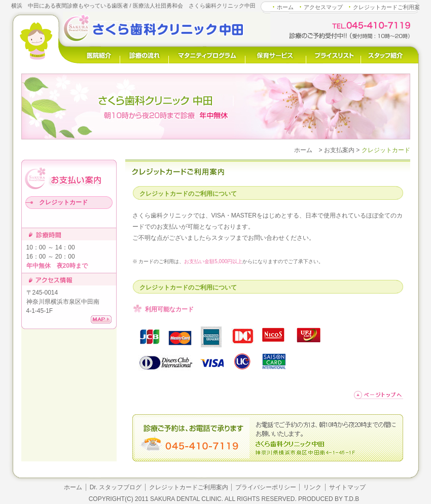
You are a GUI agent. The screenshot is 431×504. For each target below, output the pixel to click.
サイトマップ (347, 487)
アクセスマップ (323, 7)
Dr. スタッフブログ (116, 487)
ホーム (285, 7)
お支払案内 (339, 150)
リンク (312, 487)
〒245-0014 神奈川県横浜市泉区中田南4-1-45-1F (63, 302)
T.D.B (352, 499)
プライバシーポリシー (266, 487)
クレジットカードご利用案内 (189, 487)
